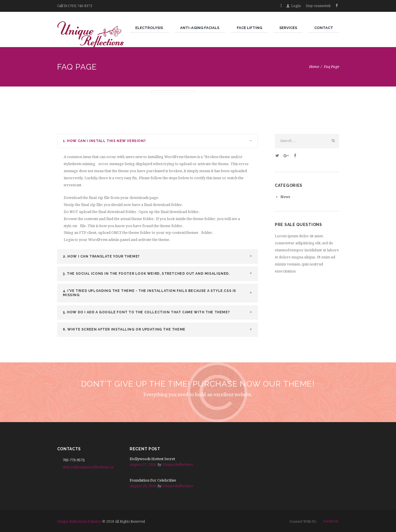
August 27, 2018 (143, 465)
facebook (331, 521)
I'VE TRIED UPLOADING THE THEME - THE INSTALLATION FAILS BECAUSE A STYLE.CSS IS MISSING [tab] (160, 293)
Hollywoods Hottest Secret (152, 459)
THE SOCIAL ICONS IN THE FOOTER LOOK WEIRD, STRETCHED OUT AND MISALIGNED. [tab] (160, 273)
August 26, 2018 (143, 486)
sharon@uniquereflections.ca (88, 467)
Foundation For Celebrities (153, 480)
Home (314, 67)
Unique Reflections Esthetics (79, 522)
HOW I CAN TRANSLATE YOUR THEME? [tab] (160, 256)
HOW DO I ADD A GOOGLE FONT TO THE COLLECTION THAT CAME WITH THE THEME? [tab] (160, 312)
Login (296, 6)
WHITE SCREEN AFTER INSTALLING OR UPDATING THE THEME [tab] (160, 330)
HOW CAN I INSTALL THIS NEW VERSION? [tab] (160, 141)
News (285, 197)
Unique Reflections (178, 465)
